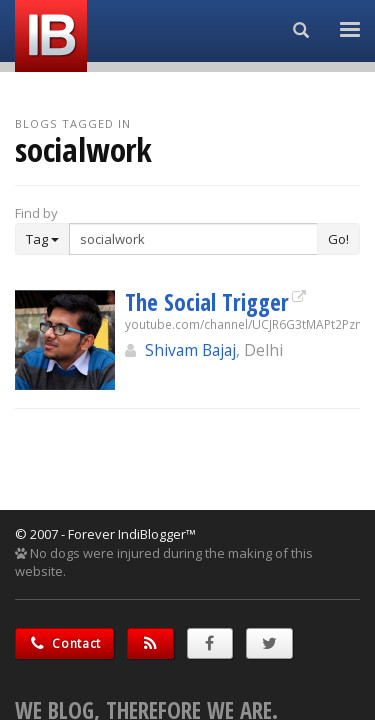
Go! (338, 239)
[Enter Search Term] (193, 239)
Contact (64, 643)
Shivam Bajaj (190, 350)
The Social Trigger (207, 302)
